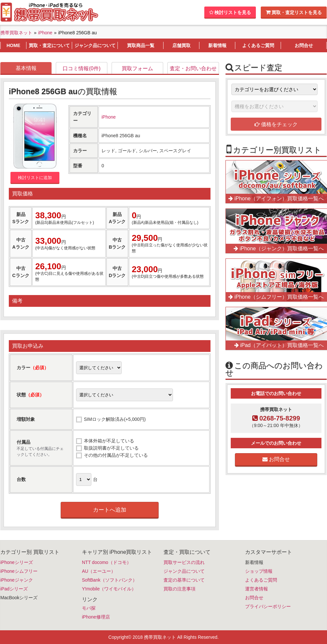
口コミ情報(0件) (82, 68)
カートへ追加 (110, 510)
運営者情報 (257, 589)
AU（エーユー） (99, 571)
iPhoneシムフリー (19, 571)
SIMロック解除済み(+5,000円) (115, 419)
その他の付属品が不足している (116, 455)
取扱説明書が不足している (111, 448)
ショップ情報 (259, 571)
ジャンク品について (184, 571)
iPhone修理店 (96, 617)
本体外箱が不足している (109, 441)
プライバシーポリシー (268, 606)
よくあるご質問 (261, 580)
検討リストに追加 (35, 178)
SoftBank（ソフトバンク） (109, 580)
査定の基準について (184, 580)
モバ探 (89, 608)
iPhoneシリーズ (17, 562)
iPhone (109, 117)
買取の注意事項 (179, 589)
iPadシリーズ (14, 589)
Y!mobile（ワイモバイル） (109, 589)
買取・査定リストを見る (294, 12)
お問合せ (276, 459)
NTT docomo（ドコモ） (107, 562)
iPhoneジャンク (17, 580)
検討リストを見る (230, 12)
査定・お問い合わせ (193, 68)
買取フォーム (137, 68)
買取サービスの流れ (184, 562)
